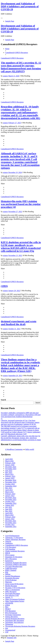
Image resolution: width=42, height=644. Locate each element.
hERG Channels (11, 570)
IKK (7, 572)
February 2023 (10, 494)
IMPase (8, 574)
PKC (7, 607)
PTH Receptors (10, 611)
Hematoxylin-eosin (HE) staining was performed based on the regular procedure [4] (21, 204)
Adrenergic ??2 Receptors (14, 538)
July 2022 (9, 507)
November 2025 (11, 469)
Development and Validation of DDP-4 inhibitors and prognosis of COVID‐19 (20, 6)
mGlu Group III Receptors (14, 584)
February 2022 (10, 517)
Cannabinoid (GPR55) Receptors (12, 58)
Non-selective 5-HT (12, 595)
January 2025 (10, 478)
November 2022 (11, 500)
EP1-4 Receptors (11, 559)
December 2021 (11, 521)
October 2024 (10, 484)
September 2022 (11, 503)
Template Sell (12, 638)
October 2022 (10, 501)
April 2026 (9, 459)
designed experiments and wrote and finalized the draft (19, 323)
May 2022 (9, 511)
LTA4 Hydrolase (11, 580)
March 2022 (9, 515)
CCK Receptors (11, 547)
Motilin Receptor (11, 586)
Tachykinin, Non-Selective (14, 622)
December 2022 (11, 498)
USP (7, 632)
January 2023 (10, 496)
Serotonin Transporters (13, 615)
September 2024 (11, 486)
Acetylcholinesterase (12, 536)
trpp (7, 628)
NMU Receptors (11, 592)
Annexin (8, 541)
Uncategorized (10, 630)
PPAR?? (8, 609)
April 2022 (9, 513)
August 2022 (10, 505)
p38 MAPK (9, 603)
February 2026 (10, 463)
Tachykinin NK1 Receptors (15, 620)
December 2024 (11, 480)
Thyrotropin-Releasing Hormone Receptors (20, 626)
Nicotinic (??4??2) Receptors (15, 588)
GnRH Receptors (11, 568)
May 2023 (9, 488)
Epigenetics (9, 561)
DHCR (8, 553)
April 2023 (9, 490)
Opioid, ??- (9, 597)
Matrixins (9, 582)
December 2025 (11, 467)
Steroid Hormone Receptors (15, 619)
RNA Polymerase (11, 613)
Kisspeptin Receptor (12, 578)
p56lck (8, 605)
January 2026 (10, 465)
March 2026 (9, 461)
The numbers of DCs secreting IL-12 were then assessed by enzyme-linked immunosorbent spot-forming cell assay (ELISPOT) (21, 67)
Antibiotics (9, 543)
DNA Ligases (10, 555)
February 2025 (10, 476)
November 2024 (11, 482)
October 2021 (10, 525)
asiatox (5, 76)
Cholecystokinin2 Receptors (15, 551)
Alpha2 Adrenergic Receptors (15, 539)
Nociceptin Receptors (13, 593)
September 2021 (11, 527)
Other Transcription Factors (15, 601)
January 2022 (10, 519)
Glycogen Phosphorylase (14, 566)
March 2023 (9, 492)
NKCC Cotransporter (12, 590)
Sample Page (10, 21)
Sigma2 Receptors (11, 617)
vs (2, 419)
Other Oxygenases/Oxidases (15, 599)
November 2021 (11, 523)
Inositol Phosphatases (13, 576)
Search (3, 400)
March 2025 (9, 474)
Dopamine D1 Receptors (14, 557)
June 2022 (9, 509)
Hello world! (30, 449)
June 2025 (9, 471)
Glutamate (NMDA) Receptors (16, 565)
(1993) (4, 286)
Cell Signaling (10, 549)
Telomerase (9, 624)
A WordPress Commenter (14, 449)
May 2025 (9, 473)
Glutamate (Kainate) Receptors (16, 563)
